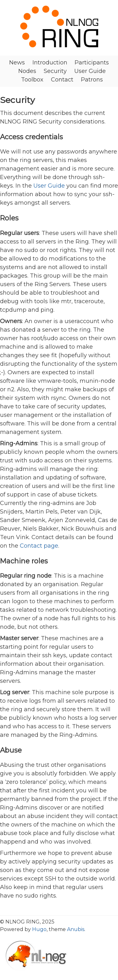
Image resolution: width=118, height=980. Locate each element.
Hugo (39, 929)
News (17, 63)
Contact (62, 80)
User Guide (90, 71)
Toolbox (32, 80)
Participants (92, 63)
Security (55, 71)
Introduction (50, 63)
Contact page (39, 546)
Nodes (27, 71)
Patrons (92, 80)
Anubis (76, 929)
